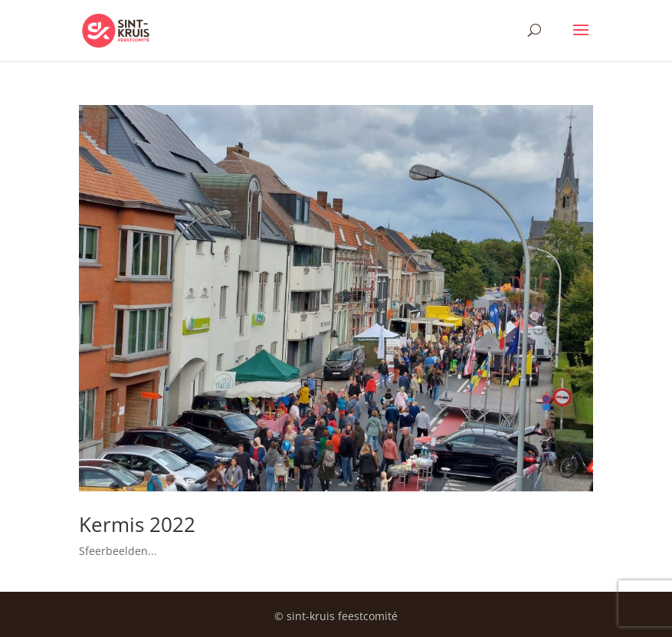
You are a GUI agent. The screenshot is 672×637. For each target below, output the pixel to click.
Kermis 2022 (137, 524)
